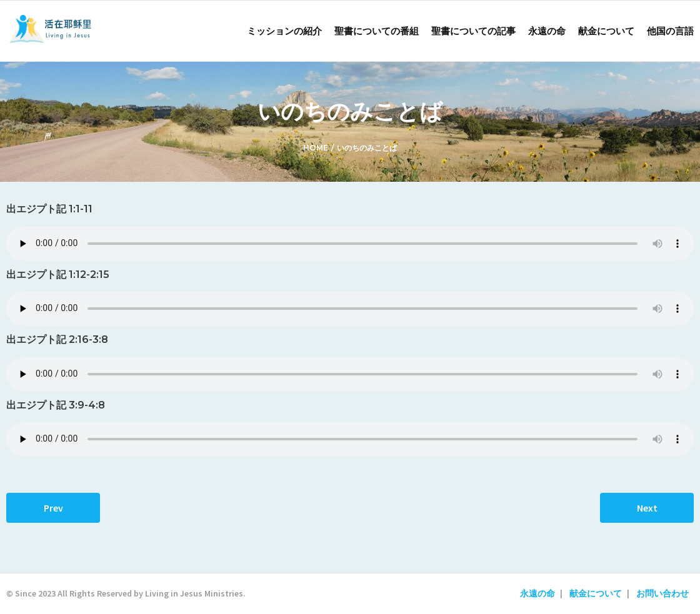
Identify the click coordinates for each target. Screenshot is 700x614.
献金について (596, 593)
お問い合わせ (662, 593)
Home (316, 148)
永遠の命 (537, 593)
